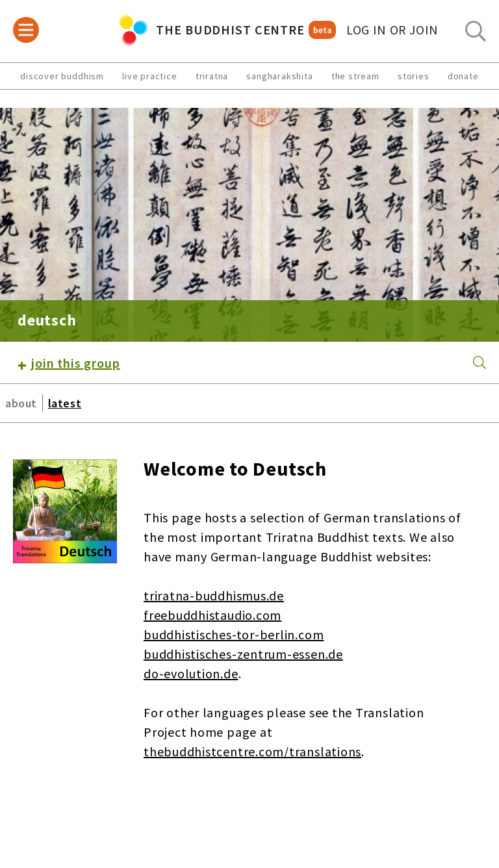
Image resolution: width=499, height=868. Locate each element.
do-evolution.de (191, 673)
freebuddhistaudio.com (212, 615)
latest (65, 403)
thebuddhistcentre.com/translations (252, 751)
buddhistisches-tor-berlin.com (234, 634)
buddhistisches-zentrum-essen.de (243, 654)
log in (392, 30)
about (21, 403)
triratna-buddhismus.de (214, 595)
